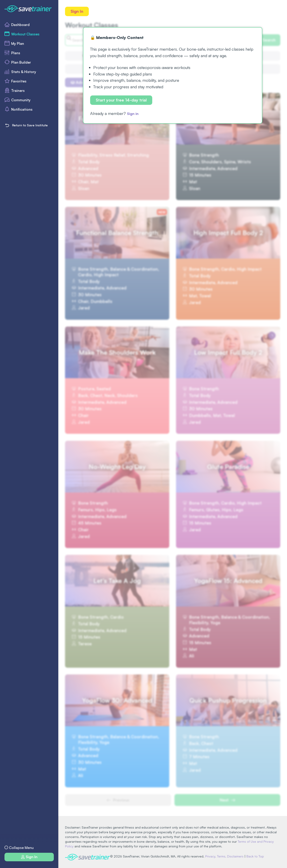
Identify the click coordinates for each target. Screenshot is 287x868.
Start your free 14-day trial (122, 101)
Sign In (77, 11)
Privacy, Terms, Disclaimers (226, 856)
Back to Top (257, 856)
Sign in (134, 114)
